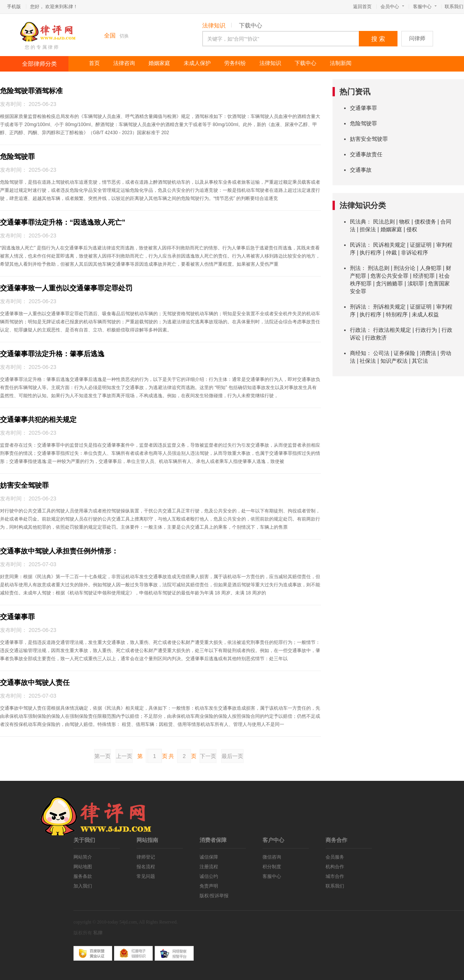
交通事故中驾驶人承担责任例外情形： (59, 551)
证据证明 (421, 245)
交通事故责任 (366, 154)
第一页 (102, 756)
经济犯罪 (424, 276)
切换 (124, 36)
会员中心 (392, 7)
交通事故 (361, 170)
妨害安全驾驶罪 (24, 485)
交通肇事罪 (17, 617)
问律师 (417, 38)
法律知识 (214, 26)
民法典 (358, 222)
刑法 (355, 268)
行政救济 (376, 338)
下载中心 (251, 26)
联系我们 (454, 7)
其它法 (420, 361)
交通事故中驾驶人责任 (35, 683)
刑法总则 (379, 268)
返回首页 (362, 7)
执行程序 (370, 253)
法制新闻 (341, 63)
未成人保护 (197, 63)
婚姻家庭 (159, 63)
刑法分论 (404, 268)
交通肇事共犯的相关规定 (38, 420)
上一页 (124, 756)
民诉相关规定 (389, 245)
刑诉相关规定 (389, 307)
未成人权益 (425, 314)
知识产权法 (394, 361)
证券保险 (404, 353)
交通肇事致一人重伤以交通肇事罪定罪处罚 (66, 288)
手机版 (14, 7)
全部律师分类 (39, 64)
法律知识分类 (363, 205)
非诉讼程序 (415, 253)
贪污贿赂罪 (389, 283)
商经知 (358, 353)
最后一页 (232, 756)
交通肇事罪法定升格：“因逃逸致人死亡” (63, 222)
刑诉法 (358, 307)
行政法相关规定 (392, 330)
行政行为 (426, 330)
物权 (404, 222)
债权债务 (425, 222)
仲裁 (391, 253)
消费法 (428, 353)
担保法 (368, 229)
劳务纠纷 (235, 63)
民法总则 (384, 222)
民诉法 (358, 245)
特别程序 (397, 314)
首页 (94, 63)
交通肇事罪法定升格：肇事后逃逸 (52, 354)
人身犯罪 (431, 268)
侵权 (412, 229)
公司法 (381, 353)
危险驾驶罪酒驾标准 (31, 91)
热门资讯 (355, 92)
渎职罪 (416, 283)
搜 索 (378, 39)
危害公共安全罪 (389, 276)
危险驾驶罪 (17, 157)
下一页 (208, 756)
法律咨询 (124, 63)
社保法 (368, 361)
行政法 (358, 330)
